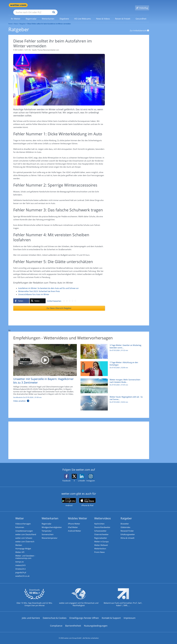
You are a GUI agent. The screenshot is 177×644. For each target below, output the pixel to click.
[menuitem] (16, 15)
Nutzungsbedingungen (96, 624)
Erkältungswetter (128, 531)
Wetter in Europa (102, 539)
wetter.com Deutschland (26, 531)
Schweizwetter (101, 527)
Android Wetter (75, 527)
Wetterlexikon (100, 546)
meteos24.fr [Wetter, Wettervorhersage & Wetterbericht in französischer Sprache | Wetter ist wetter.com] (21, 563)
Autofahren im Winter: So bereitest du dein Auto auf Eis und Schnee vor (48, 285)
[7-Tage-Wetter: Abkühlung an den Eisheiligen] (111, 366)
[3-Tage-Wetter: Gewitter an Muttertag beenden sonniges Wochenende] (111, 349)
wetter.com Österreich (25, 539)
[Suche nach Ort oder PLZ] (54, 5)
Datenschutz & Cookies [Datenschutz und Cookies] (55, 616)
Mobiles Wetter (78, 515)
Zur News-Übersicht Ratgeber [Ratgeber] (59, 305)
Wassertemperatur (50, 535)
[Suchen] (73, 5)
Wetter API (20, 550)
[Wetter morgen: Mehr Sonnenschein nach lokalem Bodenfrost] (111, 384)
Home (10, 20)
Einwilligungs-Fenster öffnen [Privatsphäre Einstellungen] (84, 616)
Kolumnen (20, 524)
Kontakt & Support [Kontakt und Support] (111, 616)
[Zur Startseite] (18, 5)
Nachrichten (100, 520)
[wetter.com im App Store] (87, 499)
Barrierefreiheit (73, 624)
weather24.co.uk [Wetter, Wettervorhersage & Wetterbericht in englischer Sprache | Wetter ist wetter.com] (23, 574)
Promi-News (100, 550)
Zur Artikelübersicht (140, 27)
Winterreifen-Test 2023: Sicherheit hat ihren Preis (39, 288)
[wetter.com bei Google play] (69, 499)
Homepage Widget (23, 546)
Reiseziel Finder (127, 527)
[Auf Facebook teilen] (21, 297)
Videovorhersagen (23, 520)
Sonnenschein (48, 531)
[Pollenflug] (142, 5)
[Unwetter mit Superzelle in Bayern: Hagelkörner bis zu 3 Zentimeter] (43, 371)
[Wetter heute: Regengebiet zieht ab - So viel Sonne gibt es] (111, 401)
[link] (16, 15)
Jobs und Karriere (31, 616)
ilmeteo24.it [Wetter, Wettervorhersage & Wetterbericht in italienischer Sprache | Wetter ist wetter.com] (21, 567)
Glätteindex (126, 524)
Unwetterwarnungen (24, 527)
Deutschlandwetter (103, 524)
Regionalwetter (101, 535)
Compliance (56, 624)
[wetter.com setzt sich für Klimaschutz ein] (79, 598)
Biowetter (125, 520)
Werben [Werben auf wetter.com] (19, 542)
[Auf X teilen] (38, 297)
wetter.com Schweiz (24, 535)
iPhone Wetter (74, 520)
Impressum (130, 616)
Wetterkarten (50, 515)
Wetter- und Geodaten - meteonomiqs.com (26, 555)
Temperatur (47, 527)
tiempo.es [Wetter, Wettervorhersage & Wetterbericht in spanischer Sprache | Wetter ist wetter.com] (20, 559)
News (16, 20)
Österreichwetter (102, 531)
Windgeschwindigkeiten (52, 524)
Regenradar (47, 520)
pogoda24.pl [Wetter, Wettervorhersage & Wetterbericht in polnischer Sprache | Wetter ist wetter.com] (21, 571)
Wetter (20, 515)
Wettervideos (103, 515)
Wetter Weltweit (101, 542)
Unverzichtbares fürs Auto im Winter (34, 291)
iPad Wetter (73, 524)
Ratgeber (23, 20)
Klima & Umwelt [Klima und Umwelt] (128, 535)
